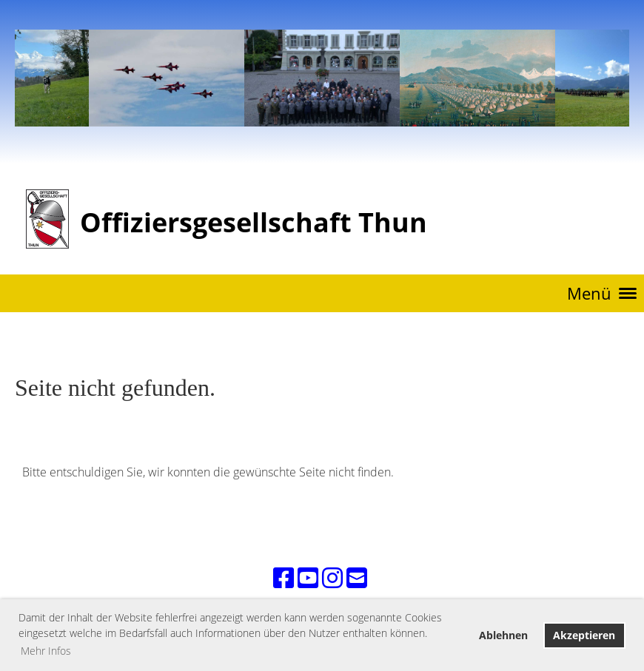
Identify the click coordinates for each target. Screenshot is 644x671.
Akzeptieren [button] (584, 635)
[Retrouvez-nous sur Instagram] (332, 577)
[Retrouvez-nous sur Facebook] (284, 577)
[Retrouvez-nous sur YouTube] (308, 577)
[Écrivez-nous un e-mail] (357, 577)
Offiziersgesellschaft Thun (254, 222)
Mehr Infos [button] (46, 651)
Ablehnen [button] (503, 635)
